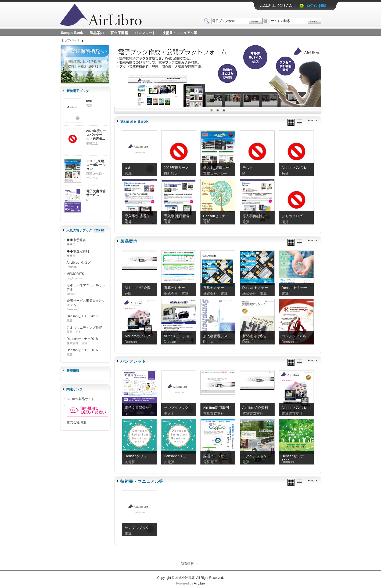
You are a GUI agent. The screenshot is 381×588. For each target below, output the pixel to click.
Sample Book (72, 33)
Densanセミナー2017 (82, 316)
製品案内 (97, 33)
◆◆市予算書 (76, 240)
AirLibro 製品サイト (81, 399)
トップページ (70, 40)
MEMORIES (75, 274)
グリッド (291, 122)
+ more (313, 120)
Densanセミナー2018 (82, 339)
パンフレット (145, 33)
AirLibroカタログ (79, 263)
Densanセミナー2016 (82, 350)
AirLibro (199, 583)
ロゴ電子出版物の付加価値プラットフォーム (123, 15)
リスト (299, 122)
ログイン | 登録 (316, 6)
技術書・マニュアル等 (180, 33)
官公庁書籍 (119, 33)
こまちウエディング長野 (84, 328)
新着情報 (187, 564)
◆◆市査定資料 (78, 251)
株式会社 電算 (77, 422)
